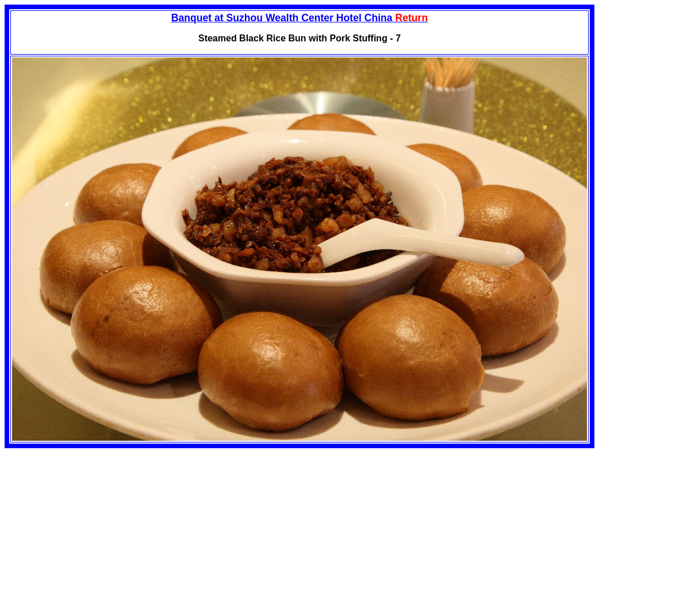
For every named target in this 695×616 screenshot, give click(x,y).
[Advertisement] (101, 529)
